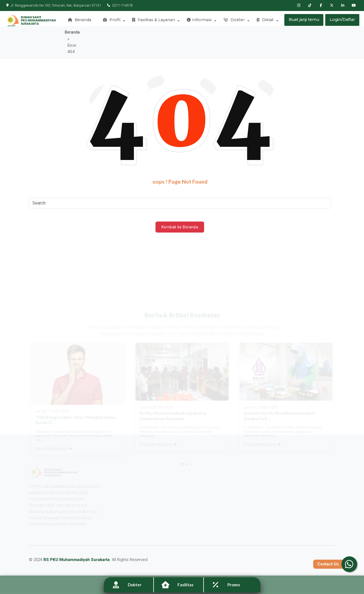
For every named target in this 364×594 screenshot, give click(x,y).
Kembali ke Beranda (180, 212)
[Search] (180, 188)
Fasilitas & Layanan (155, 21)
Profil (113, 21)
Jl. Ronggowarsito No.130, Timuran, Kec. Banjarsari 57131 (54, 5)
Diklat (264, 21)
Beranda (82, 21)
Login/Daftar (343, 21)
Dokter (234, 21)
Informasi (200, 21)
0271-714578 (118, 5)
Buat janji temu (304, 21)
